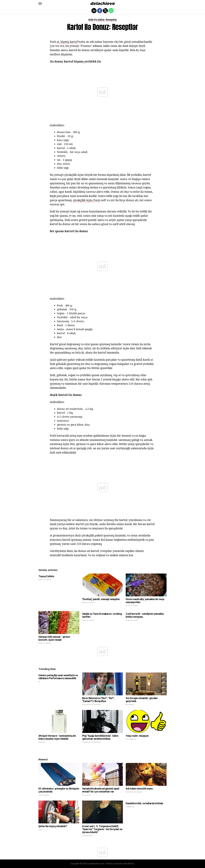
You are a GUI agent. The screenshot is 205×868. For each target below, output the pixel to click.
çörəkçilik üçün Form (87, 200)
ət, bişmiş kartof (67, 42)
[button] (40, 4)
